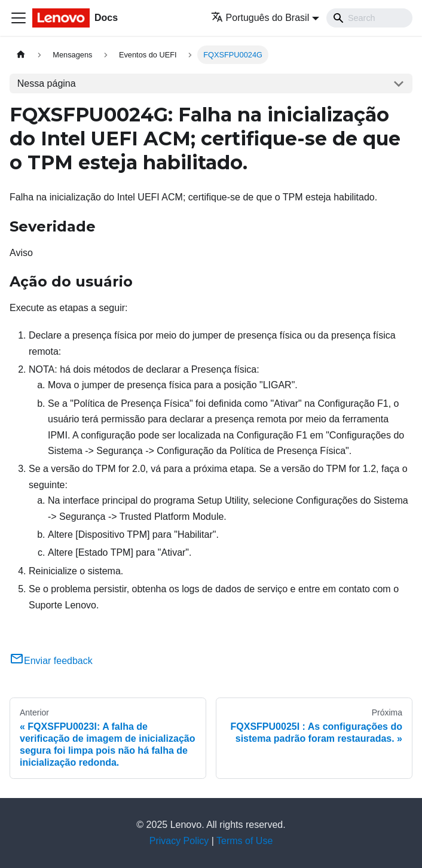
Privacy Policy (179, 841)
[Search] (369, 18)
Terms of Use (244, 841)
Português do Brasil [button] (260, 18)
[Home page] (21, 55)
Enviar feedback (51, 661)
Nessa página (47, 83)
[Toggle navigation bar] (19, 18)
